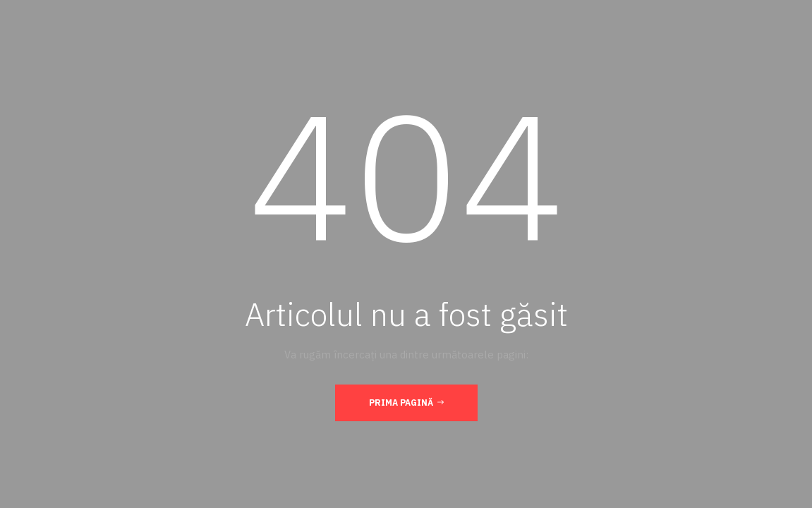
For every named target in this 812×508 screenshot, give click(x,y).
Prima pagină (406, 402)
